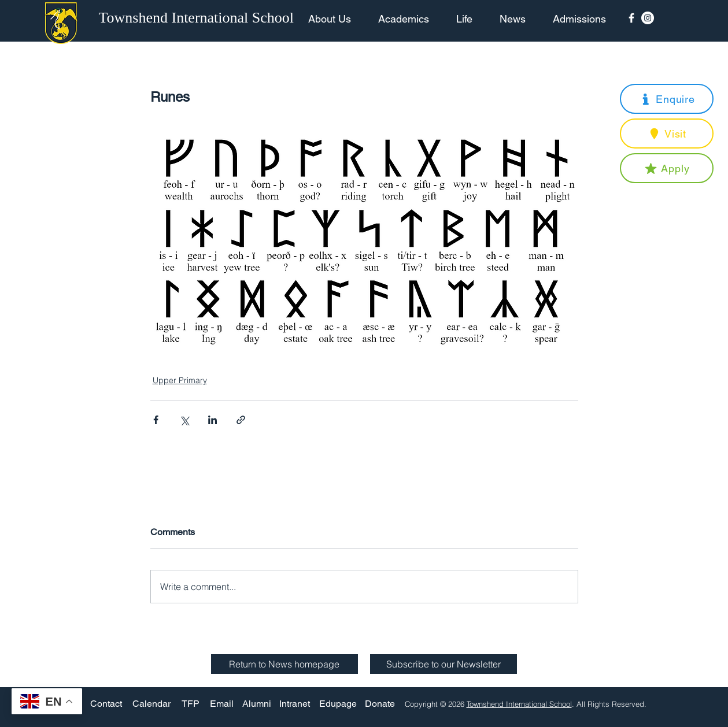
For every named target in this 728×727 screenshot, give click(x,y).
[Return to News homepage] (284, 664)
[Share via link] (241, 420)
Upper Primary (180, 380)
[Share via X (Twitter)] (184, 420)
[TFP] (191, 704)
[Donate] (380, 704)
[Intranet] (295, 704)
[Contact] (106, 704)
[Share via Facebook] (156, 420)
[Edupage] (338, 704)
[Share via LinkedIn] (213, 420)
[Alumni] (257, 704)
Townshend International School (519, 704)
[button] (667, 99)
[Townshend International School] (198, 18)
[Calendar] (151, 704)
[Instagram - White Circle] (648, 18)
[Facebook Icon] (631, 18)
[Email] (222, 704)
